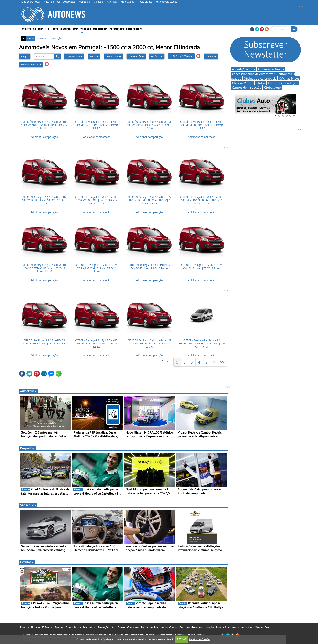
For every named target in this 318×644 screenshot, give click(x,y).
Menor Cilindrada (31, 65)
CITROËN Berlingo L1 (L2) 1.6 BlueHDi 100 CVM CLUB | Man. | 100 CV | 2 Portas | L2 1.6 (44, 200)
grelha (31, 38)
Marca (94, 56)
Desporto (28, 448)
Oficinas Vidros (242, 83)
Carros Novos (82, 29)
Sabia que (28, 505)
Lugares (211, 56)
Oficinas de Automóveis (260, 78)
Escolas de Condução (283, 83)
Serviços (66, 29)
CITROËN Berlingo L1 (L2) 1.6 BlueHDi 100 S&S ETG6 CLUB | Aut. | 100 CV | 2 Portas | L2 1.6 (44, 268)
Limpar (25, 56)
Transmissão (136, 56)
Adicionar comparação (44, 137)
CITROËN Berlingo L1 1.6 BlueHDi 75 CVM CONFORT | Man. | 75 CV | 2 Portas (44, 342)
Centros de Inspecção (247, 87)
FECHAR (182, 639)
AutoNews (28, 391)
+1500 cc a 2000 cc (181, 56)
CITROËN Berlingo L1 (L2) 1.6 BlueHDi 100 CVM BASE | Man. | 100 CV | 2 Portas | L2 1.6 (149, 125)
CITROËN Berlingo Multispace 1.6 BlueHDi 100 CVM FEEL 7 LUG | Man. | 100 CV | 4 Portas (202, 343)
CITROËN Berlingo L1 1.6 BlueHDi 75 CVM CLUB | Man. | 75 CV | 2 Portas (202, 267)
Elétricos (52, 29)
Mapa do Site (262, 627)
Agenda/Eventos (243, 69)
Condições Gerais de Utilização (197, 627)
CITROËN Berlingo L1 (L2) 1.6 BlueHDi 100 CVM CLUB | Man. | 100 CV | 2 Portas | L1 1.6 (202, 125)
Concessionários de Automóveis (254, 74)
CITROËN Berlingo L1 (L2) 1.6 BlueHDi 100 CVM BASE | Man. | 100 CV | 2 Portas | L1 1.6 (97, 125)
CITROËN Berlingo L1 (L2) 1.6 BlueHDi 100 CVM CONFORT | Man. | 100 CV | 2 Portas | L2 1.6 (149, 200)
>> (222, 362)
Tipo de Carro (74, 56)
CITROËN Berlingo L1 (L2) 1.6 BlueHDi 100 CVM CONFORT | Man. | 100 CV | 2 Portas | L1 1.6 (97, 200)
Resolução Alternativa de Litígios (234, 627)
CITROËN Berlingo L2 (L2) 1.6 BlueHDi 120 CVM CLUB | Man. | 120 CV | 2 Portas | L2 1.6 (149, 343)
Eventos (26, 29)
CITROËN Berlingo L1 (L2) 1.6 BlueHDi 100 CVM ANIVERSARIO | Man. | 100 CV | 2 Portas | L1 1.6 (44, 125)
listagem (42, 38)
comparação (55, 38)
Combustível (113, 56)
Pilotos (260, 83)
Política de (199, 639)
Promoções (117, 29)
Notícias (38, 29)
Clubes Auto (273, 87)
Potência (157, 56)
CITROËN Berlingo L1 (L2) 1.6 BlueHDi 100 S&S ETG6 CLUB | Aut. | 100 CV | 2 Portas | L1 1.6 (202, 200)
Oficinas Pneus (289, 78)
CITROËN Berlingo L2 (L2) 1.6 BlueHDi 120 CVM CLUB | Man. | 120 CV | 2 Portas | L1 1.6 (97, 343)
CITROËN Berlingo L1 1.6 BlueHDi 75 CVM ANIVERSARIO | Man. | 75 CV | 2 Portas (97, 268)
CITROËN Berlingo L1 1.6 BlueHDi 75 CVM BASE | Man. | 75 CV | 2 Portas (149, 267)
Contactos (133, 627)
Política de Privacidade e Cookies (159, 627)
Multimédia (100, 29)
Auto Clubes (134, 29)
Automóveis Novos (271, 69)
